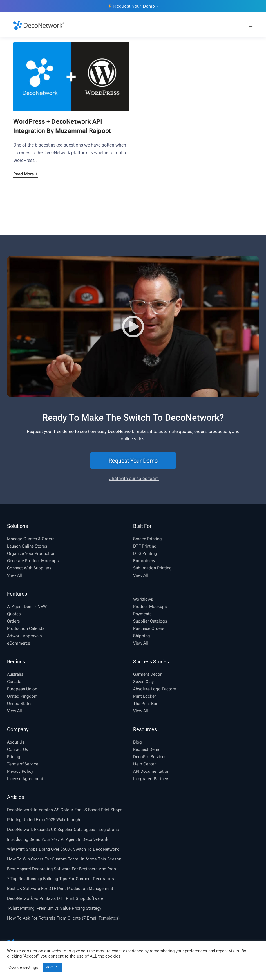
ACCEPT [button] (52, 967)
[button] (133, 326)
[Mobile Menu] (251, 25)
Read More (25, 174)
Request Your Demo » (133, 6)
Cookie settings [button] (23, 967)
